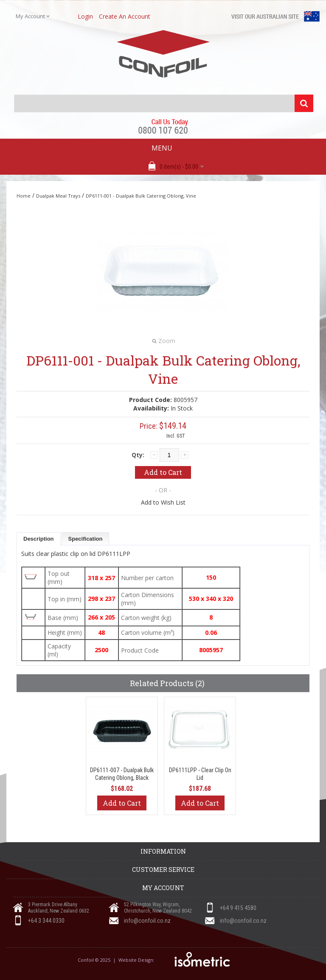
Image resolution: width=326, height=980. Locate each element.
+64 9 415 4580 (238, 908)
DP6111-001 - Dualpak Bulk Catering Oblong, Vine (141, 196)
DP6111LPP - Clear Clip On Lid (200, 774)
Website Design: (137, 960)
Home (24, 196)
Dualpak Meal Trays (58, 196)
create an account (125, 16)
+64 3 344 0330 (46, 921)
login (85, 16)
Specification (86, 539)
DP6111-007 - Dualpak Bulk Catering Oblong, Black (122, 774)
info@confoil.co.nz (147, 921)
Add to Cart (122, 803)
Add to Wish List (163, 502)
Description (39, 539)
